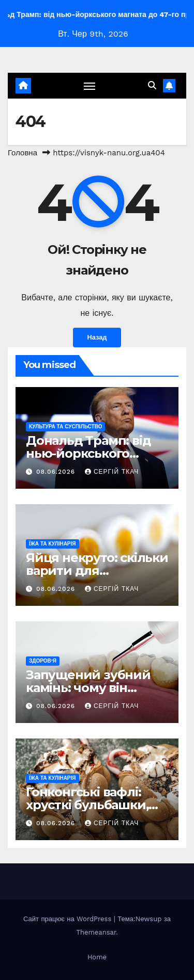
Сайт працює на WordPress (69, 919)
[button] (152, 85)
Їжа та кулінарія (53, 544)
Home (97, 957)
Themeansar (96, 932)
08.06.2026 (57, 472)
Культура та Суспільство (65, 427)
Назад (97, 337)
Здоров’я (43, 661)
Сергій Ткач (112, 472)
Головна (23, 153)
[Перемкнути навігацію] (89, 86)
